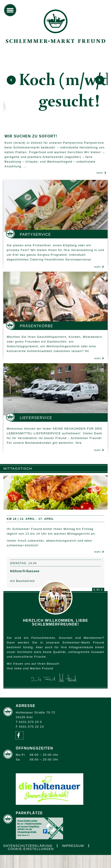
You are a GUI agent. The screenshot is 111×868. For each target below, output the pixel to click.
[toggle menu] (10, 10)
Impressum (73, 846)
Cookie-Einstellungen (31, 849)
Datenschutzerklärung (28, 846)
